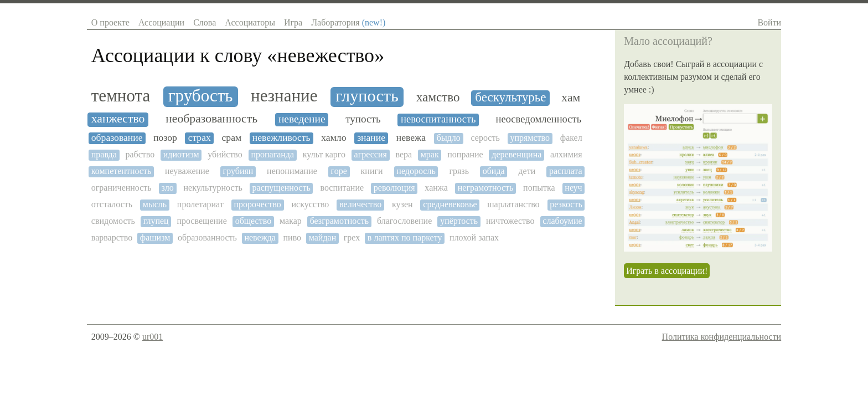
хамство (438, 97)
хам (571, 98)
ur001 (153, 337)
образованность (207, 237)
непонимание (292, 171)
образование (117, 138)
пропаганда (272, 154)
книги (372, 171)
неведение (302, 119)
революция (394, 188)
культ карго (324, 154)
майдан (322, 237)
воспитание (342, 188)
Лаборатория (348, 22)
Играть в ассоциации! (667, 271)
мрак (430, 154)
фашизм (155, 237)
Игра (293, 22)
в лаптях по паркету (405, 237)
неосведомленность (539, 119)
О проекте (110, 22)
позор (165, 138)
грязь (459, 171)
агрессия (371, 154)
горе (339, 171)
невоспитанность (438, 119)
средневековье (450, 204)
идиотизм (181, 154)
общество (254, 221)
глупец (156, 221)
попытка (539, 188)
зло (167, 188)
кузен (402, 204)
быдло (449, 138)
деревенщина (516, 154)
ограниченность (122, 188)
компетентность (121, 171)
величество (360, 204)
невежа (411, 138)
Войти (769, 22)
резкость (566, 204)
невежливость (281, 138)
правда (104, 154)
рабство (140, 154)
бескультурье (510, 97)
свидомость (113, 221)
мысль (155, 204)
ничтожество (510, 221)
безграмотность (339, 221)
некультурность (213, 188)
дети (527, 171)
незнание (284, 96)
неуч (573, 188)
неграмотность (486, 188)
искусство (310, 204)
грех (352, 237)
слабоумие (562, 221)
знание (371, 138)
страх (200, 138)
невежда (260, 237)
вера (404, 154)
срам (232, 138)
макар (291, 221)
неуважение (187, 171)
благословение (404, 221)
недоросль (416, 171)
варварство (112, 237)
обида (494, 171)
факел (571, 138)
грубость (201, 96)
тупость (363, 119)
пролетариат (200, 204)
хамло (334, 138)
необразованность (211, 119)
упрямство (530, 138)
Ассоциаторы (250, 22)
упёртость (459, 221)
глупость (367, 96)
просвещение (201, 221)
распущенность (281, 188)
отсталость (112, 204)
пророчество (258, 204)
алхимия (566, 154)
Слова (205, 22)
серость (485, 138)
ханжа (436, 188)
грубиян (238, 171)
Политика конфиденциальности (722, 337)
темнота (121, 96)
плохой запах (474, 237)
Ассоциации (161, 22)
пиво (293, 237)
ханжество (118, 119)
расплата (566, 171)
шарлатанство (513, 204)
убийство (225, 154)
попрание (465, 154)
